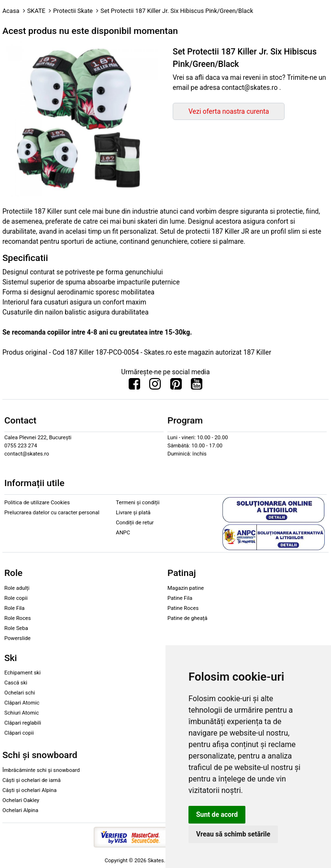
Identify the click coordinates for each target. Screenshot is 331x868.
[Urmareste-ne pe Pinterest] (176, 386)
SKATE (36, 11)
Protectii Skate (73, 11)
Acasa (11, 11)
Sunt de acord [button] (217, 814)
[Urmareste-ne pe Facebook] (134, 386)
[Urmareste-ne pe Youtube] (197, 386)
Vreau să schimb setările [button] (233, 834)
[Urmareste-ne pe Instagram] (155, 386)
